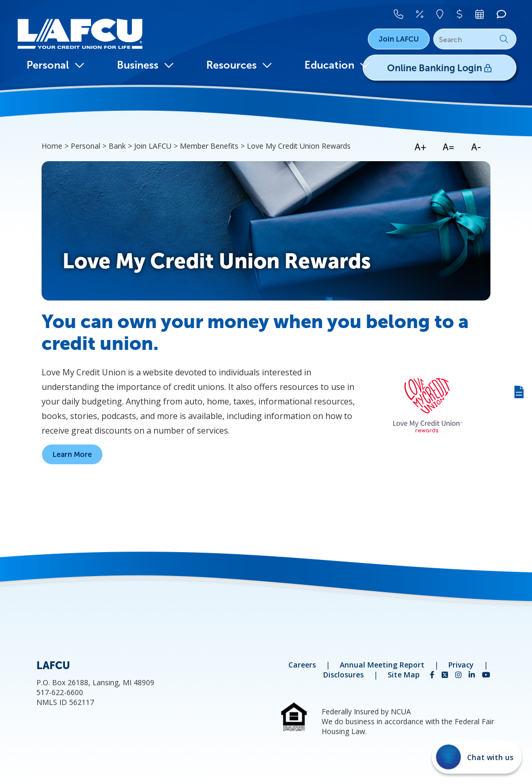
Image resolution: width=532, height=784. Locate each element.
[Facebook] (433, 675)
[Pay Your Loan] (461, 14)
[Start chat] (477, 757)
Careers (302, 665)
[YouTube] (486, 675)
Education (337, 65)
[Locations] (441, 14)
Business (145, 65)
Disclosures (343, 675)
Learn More (72, 454)
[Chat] (501, 14)
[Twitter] (446, 675)
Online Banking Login (442, 68)
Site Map (404, 675)
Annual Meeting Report (382, 665)
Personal (56, 65)
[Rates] (421, 14)
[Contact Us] (400, 14)
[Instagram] (459, 675)
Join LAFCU (399, 39)
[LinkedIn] (473, 675)
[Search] (475, 40)
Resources (239, 65)
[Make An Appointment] (481, 14)
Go (504, 39)
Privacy (461, 665)
